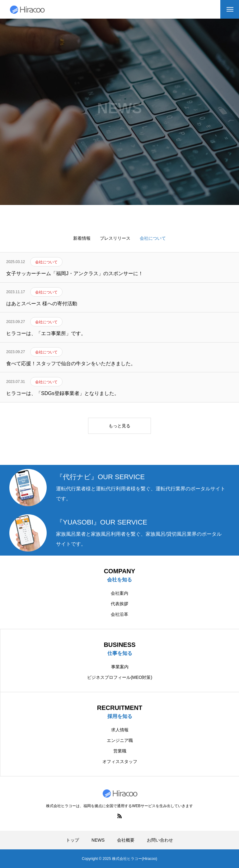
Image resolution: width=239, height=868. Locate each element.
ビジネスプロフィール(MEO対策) (120, 677)
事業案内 (120, 667)
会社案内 (119, 593)
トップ (73, 840)
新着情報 (82, 238)
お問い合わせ (160, 840)
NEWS (98, 840)
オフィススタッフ (120, 761)
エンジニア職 (120, 740)
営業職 (120, 751)
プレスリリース (115, 238)
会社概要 (126, 840)
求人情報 (120, 730)
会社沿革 (119, 614)
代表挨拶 (119, 604)
